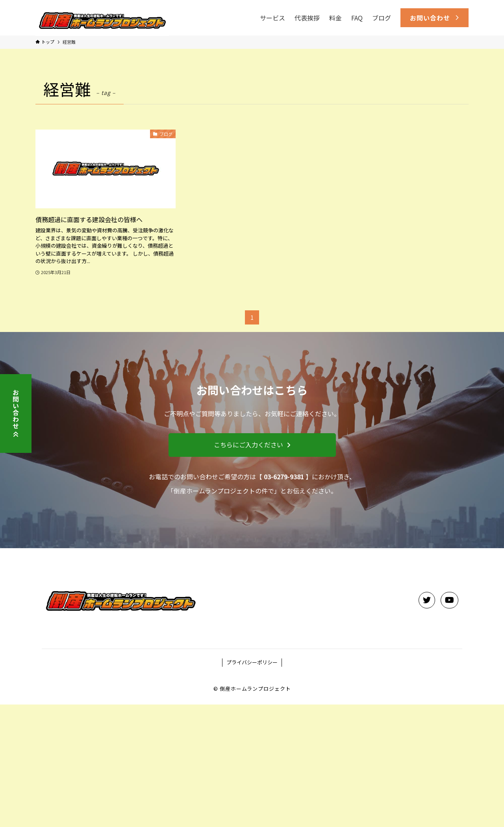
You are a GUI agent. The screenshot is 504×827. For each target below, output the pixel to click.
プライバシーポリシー (252, 662)
